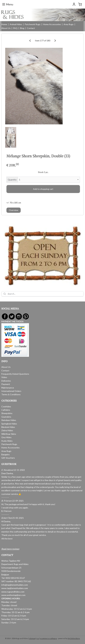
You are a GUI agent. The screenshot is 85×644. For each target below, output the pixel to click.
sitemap (32, 638)
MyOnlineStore (74, 638)
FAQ (15, 28)
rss (38, 638)
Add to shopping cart (43, 189)
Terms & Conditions (11, 394)
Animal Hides (16, 24)
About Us (6, 28)
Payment (6, 384)
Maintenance (8, 388)
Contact (31, 28)
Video (4, 377)
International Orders (11, 391)
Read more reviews (10, 549)
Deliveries (6, 381)
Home (4, 24)
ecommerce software (49, 638)
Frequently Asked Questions (15, 374)
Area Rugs (69, 24)
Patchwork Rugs (33, 24)
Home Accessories (52, 24)
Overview (14, 210)
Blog (22, 28)
